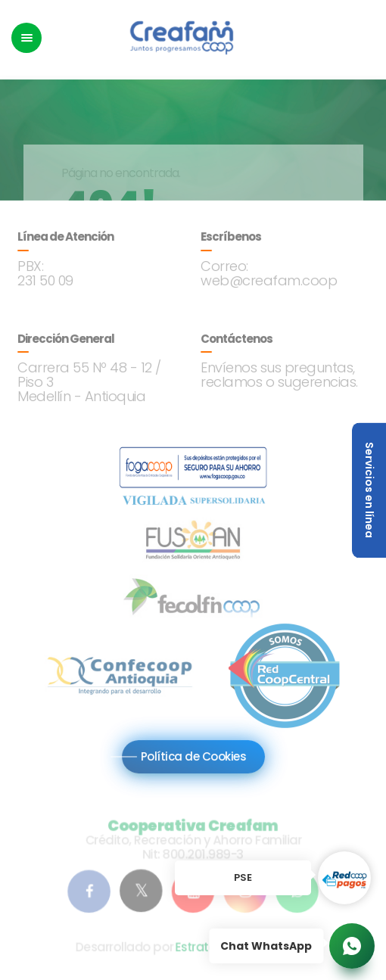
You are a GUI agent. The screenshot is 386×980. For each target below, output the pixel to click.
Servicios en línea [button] (369, 490)
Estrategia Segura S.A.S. (242, 949)
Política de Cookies (193, 756)
